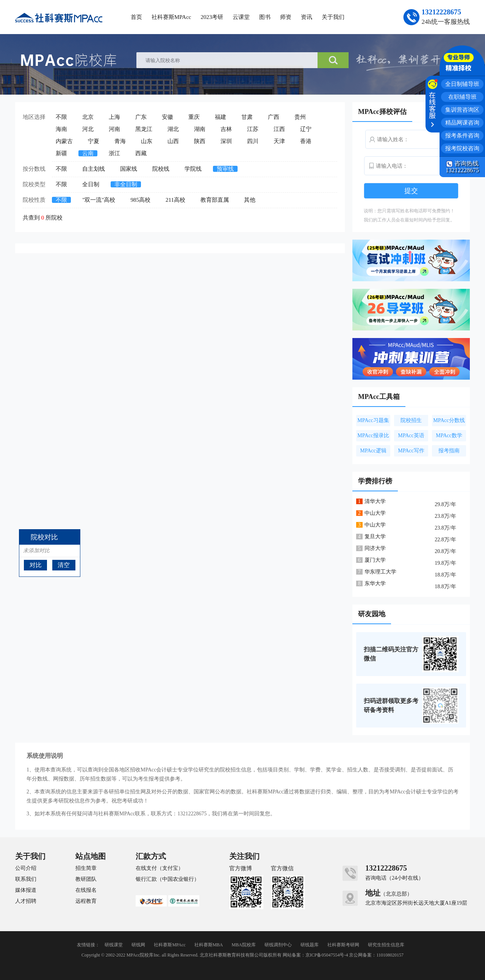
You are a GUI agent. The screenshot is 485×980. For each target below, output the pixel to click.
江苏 (253, 129)
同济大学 (375, 548)
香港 (306, 141)
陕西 (200, 141)
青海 (120, 141)
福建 (221, 117)
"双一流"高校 (99, 200)
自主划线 (94, 169)
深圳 (226, 141)
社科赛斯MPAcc (171, 17)
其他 (250, 200)
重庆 (194, 117)
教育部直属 (215, 200)
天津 (279, 141)
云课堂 (241, 17)
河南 (114, 129)
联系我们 (26, 879)
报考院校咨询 (462, 148)
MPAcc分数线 (449, 420)
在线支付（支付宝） (160, 868)
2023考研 (212, 17)
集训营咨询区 (462, 110)
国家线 (129, 169)
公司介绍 (26, 868)
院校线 (161, 169)
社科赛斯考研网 (343, 945)
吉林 (226, 129)
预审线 (225, 169)
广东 (141, 117)
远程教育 (86, 901)
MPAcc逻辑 (373, 451)
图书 (265, 17)
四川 (253, 141)
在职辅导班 (462, 97)
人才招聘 (26, 901)
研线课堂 (114, 945)
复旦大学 (375, 537)
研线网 (138, 945)
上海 (114, 117)
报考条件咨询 (462, 136)
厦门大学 (375, 560)
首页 (136, 17)
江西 (279, 129)
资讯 (307, 17)
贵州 (300, 117)
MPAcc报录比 (373, 435)
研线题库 (310, 945)
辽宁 (306, 129)
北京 (88, 117)
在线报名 (86, 890)
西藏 (141, 153)
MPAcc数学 (449, 435)
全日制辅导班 (462, 84)
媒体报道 (26, 890)
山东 (147, 141)
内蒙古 (64, 141)
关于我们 (333, 17)
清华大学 (375, 501)
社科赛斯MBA (209, 945)
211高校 (175, 200)
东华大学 (375, 583)
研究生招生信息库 (386, 945)
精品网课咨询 (462, 123)
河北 (88, 129)
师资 (286, 17)
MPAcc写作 (411, 451)
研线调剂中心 (278, 945)
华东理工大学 (380, 572)
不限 (61, 117)
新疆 (61, 153)
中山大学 (375, 513)
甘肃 (247, 117)
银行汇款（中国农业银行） (167, 879)
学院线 (193, 169)
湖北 (173, 129)
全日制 (91, 184)
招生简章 (86, 868)
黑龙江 (144, 129)
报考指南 (449, 451)
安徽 (167, 117)
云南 (88, 153)
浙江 (114, 153)
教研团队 (86, 879)
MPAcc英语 (411, 435)
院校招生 (411, 420)
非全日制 (126, 184)
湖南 (200, 129)
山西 (173, 141)
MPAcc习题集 (373, 420)
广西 (274, 117)
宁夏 (94, 141)
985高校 (140, 200)
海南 (61, 129)
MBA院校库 (243, 945)
